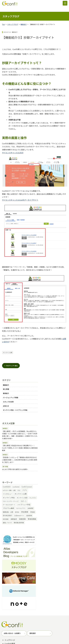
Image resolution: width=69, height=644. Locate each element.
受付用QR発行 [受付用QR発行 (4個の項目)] (15, 472)
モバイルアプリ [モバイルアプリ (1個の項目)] (22, 469)
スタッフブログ (13, 19)
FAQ (6, 605)
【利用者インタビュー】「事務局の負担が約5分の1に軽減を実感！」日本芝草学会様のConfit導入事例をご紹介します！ (33, 438)
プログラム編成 (31, 594)
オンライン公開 (8, 347)
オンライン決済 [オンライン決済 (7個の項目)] (49, 461)
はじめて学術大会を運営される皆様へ (16, 446)
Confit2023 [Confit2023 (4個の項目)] (8, 458)
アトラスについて (25, 635)
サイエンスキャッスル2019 (13, 148)
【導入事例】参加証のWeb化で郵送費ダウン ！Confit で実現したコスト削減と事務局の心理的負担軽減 (34, 428)
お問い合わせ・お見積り (12, 578)
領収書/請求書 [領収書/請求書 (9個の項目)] (31, 476)
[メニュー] (65, 3)
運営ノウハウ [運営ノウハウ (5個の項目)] (19, 476)
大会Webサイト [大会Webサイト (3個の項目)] (27, 472)
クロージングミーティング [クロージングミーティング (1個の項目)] (12, 465)
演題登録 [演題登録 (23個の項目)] (61, 472)
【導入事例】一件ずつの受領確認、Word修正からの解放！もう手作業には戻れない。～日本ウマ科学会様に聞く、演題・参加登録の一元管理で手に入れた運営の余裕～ (34, 419)
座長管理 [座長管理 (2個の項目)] (37, 472)
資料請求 (33, 578)
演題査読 (22, 594)
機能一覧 (8, 592)
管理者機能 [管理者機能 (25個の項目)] (8, 476)
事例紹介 (7, 385)
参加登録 (15, 594)
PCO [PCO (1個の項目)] (51, 458)
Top (3, 19)
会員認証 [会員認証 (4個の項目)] (32, 469)
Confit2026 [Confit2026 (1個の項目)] (17, 458)
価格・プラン (10, 598)
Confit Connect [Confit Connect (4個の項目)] (28, 458)
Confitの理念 (10, 588)
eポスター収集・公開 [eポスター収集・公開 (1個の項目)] (42, 458)
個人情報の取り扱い (54, 635)
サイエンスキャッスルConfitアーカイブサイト (20, 195)
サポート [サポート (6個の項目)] (25, 465)
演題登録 (8, 594)
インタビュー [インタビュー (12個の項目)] (9, 461)
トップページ (10, 585)
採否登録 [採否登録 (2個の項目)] (45, 472)
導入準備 (7, 381)
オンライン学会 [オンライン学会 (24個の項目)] (36, 461)
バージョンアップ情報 (12, 390)
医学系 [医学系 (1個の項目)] (51, 469)
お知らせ (7, 398)
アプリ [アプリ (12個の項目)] (57, 458)
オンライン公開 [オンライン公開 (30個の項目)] (22, 461)
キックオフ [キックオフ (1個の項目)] (60, 461)
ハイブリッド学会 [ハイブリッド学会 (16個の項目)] (51, 465)
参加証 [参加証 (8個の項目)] (7, 472)
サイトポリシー (39, 635)
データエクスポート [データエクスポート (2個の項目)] (36, 465)
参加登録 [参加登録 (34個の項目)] (58, 468)
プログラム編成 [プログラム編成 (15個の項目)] (10, 468)
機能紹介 (24, 19)
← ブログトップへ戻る (11, 361)
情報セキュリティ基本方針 (40, 637)
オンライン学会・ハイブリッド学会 (16, 402)
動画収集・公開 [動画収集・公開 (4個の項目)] (42, 469)
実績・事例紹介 (11, 601)
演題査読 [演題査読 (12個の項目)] (53, 472)
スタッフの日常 (10, 394)
